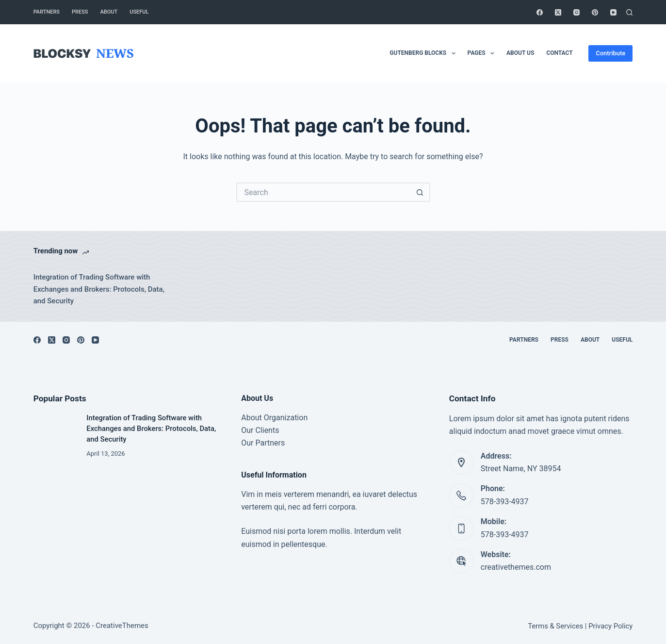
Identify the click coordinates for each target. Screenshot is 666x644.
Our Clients (260, 430)
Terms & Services (555, 626)
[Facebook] (540, 12)
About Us (520, 53)
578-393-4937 (505, 502)
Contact (559, 53)
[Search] (629, 12)
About (109, 12)
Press (80, 12)
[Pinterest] (595, 12)
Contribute (610, 53)
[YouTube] (613, 12)
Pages (483, 53)
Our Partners (263, 443)
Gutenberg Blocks (424, 53)
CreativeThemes (122, 626)
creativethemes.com (516, 567)
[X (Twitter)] (558, 12)
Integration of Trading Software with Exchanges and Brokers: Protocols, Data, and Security (99, 289)
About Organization (274, 418)
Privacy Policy (610, 626)
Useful (139, 12)
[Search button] (421, 192)
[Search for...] (324, 192)
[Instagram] (577, 12)
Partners (47, 12)
